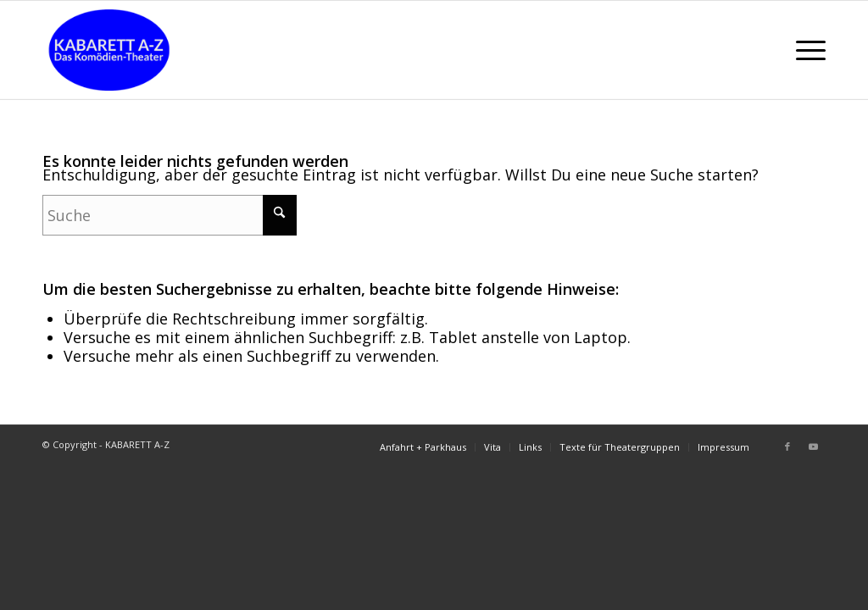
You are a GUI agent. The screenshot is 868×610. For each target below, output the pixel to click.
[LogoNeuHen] (109, 50)
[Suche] (170, 215)
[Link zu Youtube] (813, 446)
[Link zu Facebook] (787, 446)
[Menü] (805, 50)
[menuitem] (805, 50)
